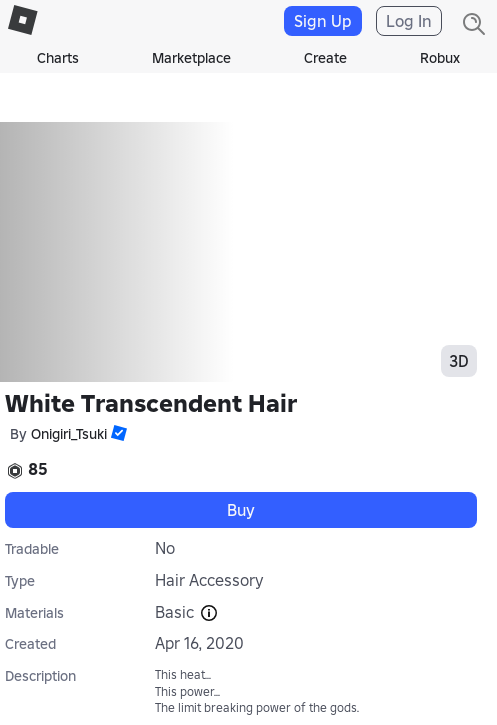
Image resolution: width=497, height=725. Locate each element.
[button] (117, 433)
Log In (409, 21)
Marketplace (191, 58)
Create (325, 58)
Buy (241, 510)
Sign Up (323, 21)
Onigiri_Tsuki (69, 434)
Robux (440, 58)
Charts (58, 58)
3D (459, 361)
